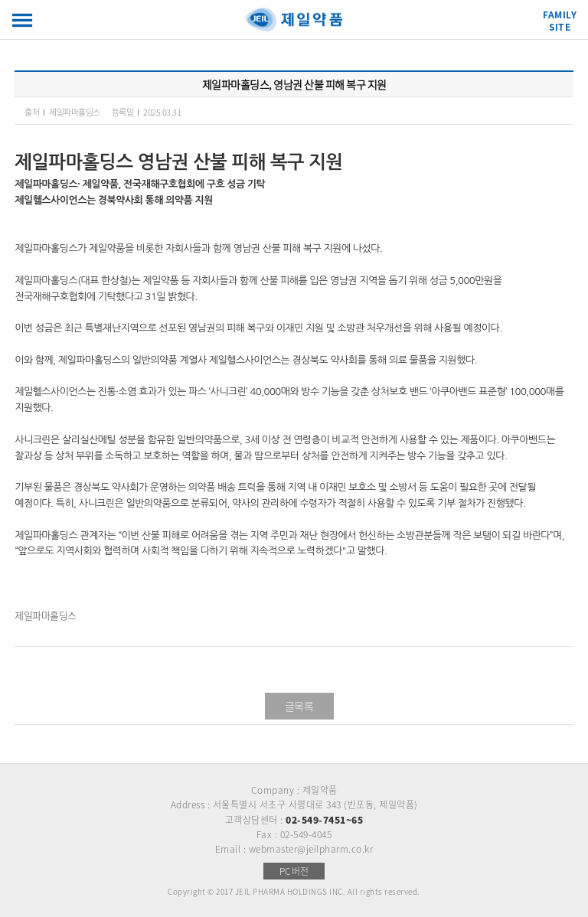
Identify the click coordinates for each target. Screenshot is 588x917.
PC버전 (294, 871)
